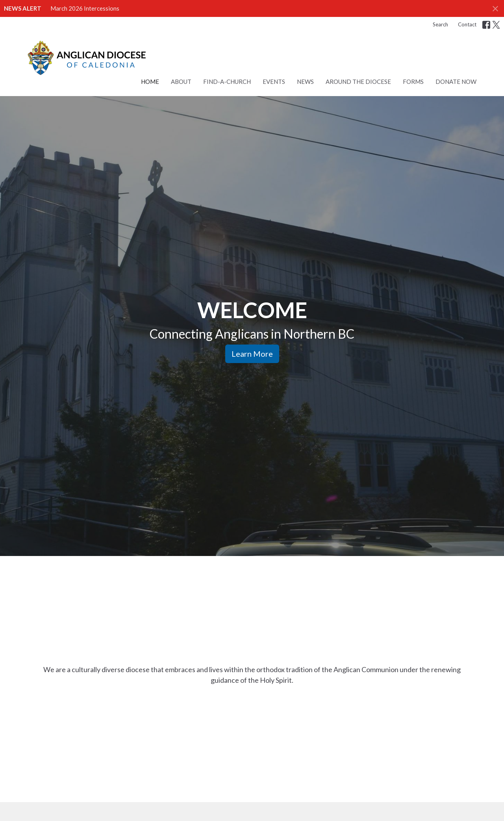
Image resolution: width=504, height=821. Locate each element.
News (305, 82)
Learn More (252, 354)
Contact (467, 24)
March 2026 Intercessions (85, 8)
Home (150, 82)
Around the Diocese (358, 82)
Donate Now (456, 82)
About (181, 82)
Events (274, 82)
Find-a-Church (227, 82)
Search (440, 24)
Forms (413, 82)
